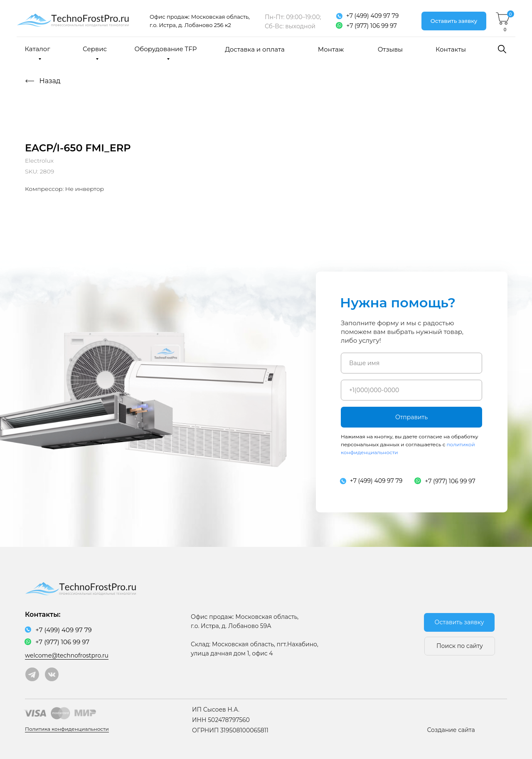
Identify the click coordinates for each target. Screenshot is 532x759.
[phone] (411, 390)
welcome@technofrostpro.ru (67, 655)
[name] (411, 363)
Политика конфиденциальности (67, 729)
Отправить (411, 417)
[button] (454, 21)
